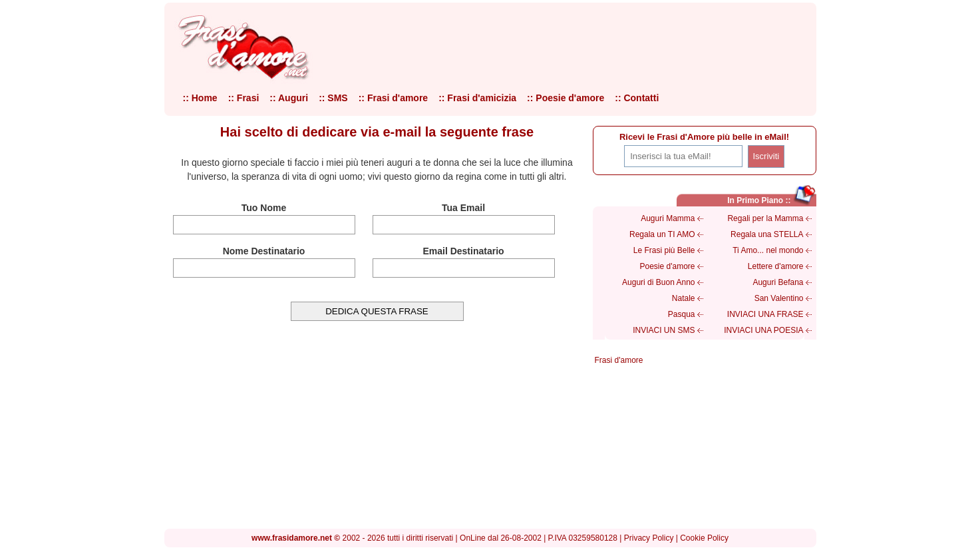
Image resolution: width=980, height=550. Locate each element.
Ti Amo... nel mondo (768, 250)
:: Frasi (244, 98)
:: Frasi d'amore (393, 98)
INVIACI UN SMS (664, 330)
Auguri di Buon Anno (658, 282)
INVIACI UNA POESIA (763, 330)
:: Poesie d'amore (566, 98)
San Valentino (779, 298)
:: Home (200, 98)
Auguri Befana (778, 282)
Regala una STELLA (767, 234)
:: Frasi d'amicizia (477, 98)
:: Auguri (289, 98)
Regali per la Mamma (765, 218)
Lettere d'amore (776, 266)
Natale (684, 298)
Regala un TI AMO (662, 234)
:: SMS (333, 98)
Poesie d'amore (667, 266)
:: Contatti (637, 98)
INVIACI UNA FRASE (765, 314)
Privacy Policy (649, 538)
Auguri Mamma (668, 218)
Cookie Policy (704, 538)
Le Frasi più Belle (664, 250)
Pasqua (682, 314)
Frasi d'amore (619, 360)
